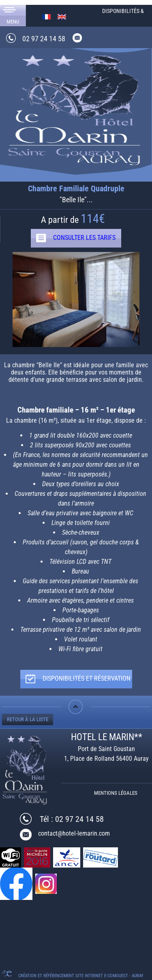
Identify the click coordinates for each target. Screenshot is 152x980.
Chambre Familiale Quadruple (76, 188)
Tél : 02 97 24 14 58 (72, 819)
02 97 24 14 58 (44, 39)
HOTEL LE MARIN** (107, 737)
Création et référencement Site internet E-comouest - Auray (81, 976)
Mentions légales (116, 793)
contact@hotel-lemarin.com (74, 833)
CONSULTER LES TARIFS (84, 238)
